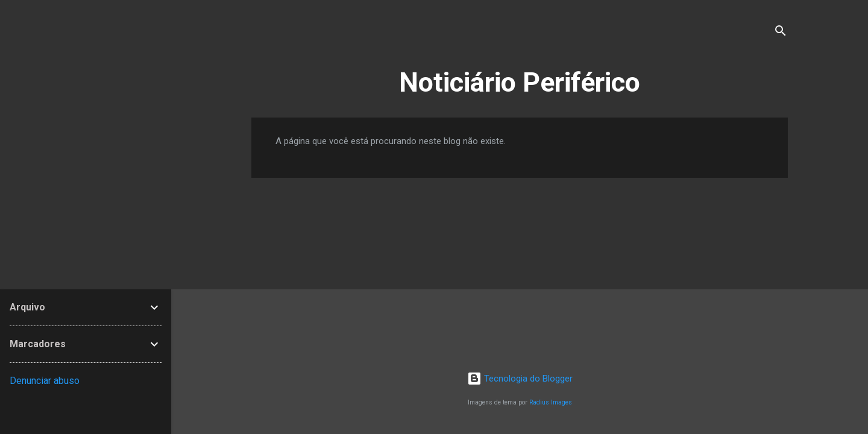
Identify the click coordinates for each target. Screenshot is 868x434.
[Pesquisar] (781, 33)
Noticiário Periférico (520, 82)
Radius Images (551, 402)
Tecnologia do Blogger (520, 379)
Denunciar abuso (45, 381)
